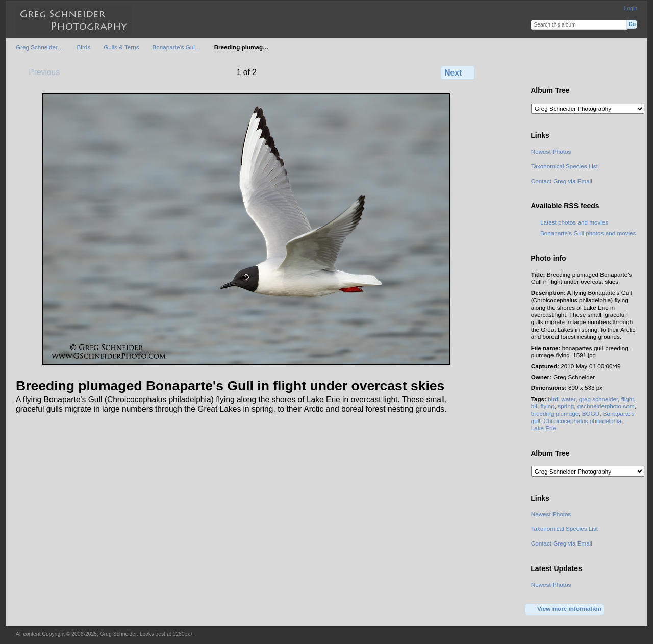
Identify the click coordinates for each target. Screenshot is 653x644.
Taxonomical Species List (564, 166)
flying (548, 406)
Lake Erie (544, 428)
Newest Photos (551, 151)
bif (534, 406)
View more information (565, 609)
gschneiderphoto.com (606, 406)
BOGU (591, 414)
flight (628, 399)
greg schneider (599, 399)
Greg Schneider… (40, 47)
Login (631, 8)
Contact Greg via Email (562, 181)
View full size (536, 71)
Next (458, 72)
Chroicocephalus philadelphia (582, 421)
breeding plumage (555, 414)
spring (566, 406)
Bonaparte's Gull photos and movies (588, 233)
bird (553, 399)
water (568, 399)
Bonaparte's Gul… (176, 47)
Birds (84, 47)
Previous (39, 72)
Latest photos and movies (574, 222)
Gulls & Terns (121, 47)
